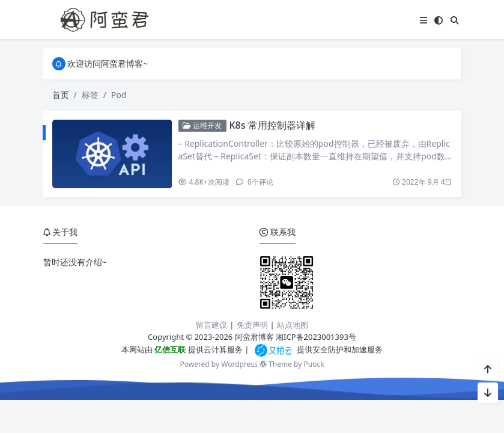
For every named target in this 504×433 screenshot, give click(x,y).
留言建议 (211, 325)
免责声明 (252, 325)
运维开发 (202, 125)
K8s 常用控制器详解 (272, 125)
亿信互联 (169, 349)
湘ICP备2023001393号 (316, 337)
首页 (61, 95)
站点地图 (293, 325)
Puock (314, 364)
